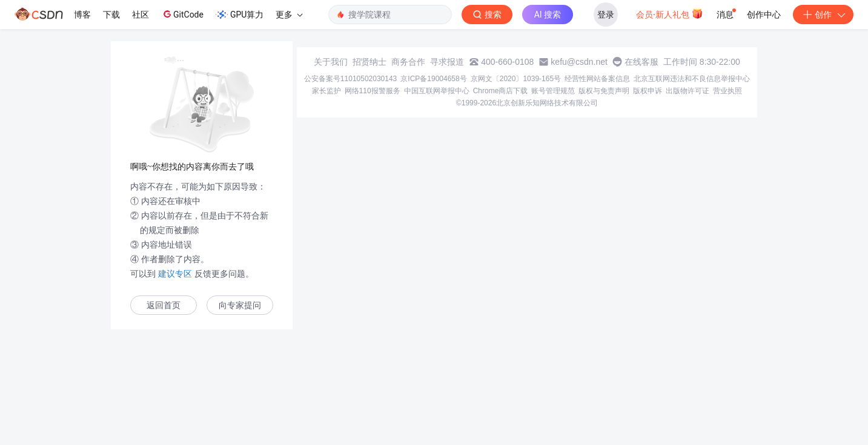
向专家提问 (240, 305)
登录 (606, 15)
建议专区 (175, 274)
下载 (111, 15)
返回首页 (164, 305)
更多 (289, 15)
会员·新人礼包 (670, 13)
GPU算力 (240, 15)
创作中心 (764, 15)
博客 (82, 15)
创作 (823, 15)
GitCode (182, 14)
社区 (141, 15)
